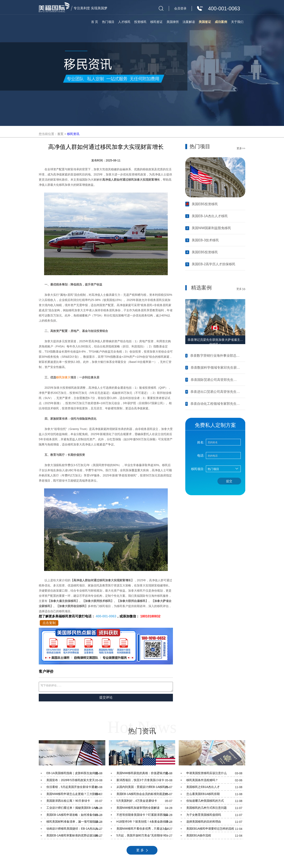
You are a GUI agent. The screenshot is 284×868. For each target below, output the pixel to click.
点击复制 (49, 623)
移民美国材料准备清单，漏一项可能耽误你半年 (75, 823)
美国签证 (205, 22)
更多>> (241, 148)
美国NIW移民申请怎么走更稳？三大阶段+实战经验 (75, 795)
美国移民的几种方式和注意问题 (215, 809)
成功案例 (221, 22)
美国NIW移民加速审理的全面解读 (145, 809)
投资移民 (140, 22)
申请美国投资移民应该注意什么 (215, 774)
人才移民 (124, 22)
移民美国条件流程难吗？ (215, 782)
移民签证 (156, 22)
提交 (229, 481)
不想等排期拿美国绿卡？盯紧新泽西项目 (145, 816)
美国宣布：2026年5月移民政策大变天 (75, 782)
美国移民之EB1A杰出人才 (215, 788)
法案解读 (189, 22)
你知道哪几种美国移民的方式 (215, 802)
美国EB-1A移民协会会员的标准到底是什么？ (145, 795)
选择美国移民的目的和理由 (215, 823)
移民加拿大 (63, 377)
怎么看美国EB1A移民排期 (215, 795)
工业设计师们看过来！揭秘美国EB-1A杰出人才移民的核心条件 (75, 809)
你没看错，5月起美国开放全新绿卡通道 (75, 788)
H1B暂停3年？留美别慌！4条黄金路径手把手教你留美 (145, 823)
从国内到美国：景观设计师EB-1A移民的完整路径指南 (145, 788)
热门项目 (108, 22)
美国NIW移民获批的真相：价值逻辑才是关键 (145, 774)
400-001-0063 (106, 616)
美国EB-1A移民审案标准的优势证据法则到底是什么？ (75, 837)
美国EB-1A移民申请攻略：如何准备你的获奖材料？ (75, 816)
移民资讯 (73, 134)
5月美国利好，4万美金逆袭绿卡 (145, 802)
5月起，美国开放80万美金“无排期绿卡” (145, 837)
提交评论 (106, 699)
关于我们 (237, 22)
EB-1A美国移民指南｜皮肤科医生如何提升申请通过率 (75, 774)
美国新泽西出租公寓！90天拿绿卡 (75, 802)
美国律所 (173, 22)
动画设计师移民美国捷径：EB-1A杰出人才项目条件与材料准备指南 (75, 830)
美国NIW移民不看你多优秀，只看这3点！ (145, 830)
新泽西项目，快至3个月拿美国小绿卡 (145, 782)
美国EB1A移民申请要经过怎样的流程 (215, 830)
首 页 (95, 22)
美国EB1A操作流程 (215, 837)
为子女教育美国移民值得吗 (215, 816)
